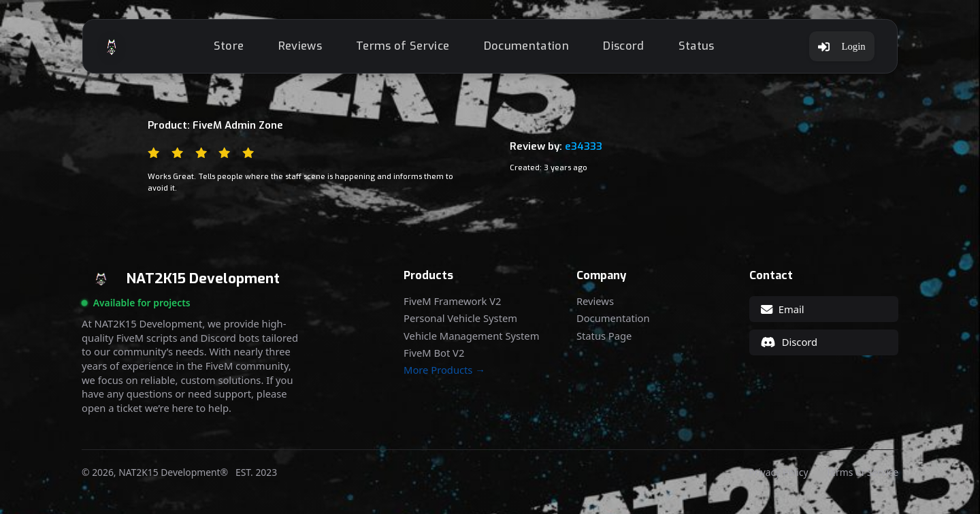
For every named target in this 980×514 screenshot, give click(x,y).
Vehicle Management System (471, 336)
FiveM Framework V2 (452, 301)
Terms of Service (403, 46)
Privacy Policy (778, 472)
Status (697, 46)
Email (782, 309)
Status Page (604, 336)
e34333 (584, 146)
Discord (623, 46)
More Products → (444, 370)
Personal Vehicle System (460, 318)
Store (229, 46)
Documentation (526, 46)
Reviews (300, 46)
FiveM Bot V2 (434, 353)
